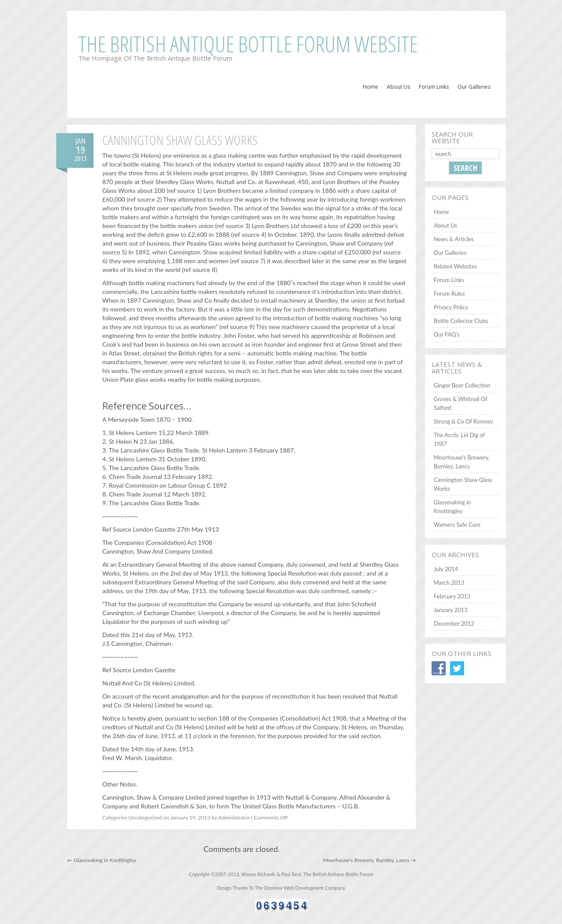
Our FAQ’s (447, 334)
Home (370, 87)
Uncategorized (145, 817)
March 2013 (449, 583)
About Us (398, 87)
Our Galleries (474, 87)
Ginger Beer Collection (462, 385)
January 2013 (451, 610)
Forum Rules (449, 294)
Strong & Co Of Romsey (463, 421)
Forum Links (434, 87)
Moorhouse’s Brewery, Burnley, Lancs (369, 860)
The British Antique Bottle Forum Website (248, 44)
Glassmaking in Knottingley (102, 860)
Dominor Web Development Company (305, 888)
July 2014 (446, 569)
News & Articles (454, 239)
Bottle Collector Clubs (461, 321)
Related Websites (456, 266)
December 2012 (454, 623)
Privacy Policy (451, 307)
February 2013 (452, 596)
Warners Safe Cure (457, 525)
